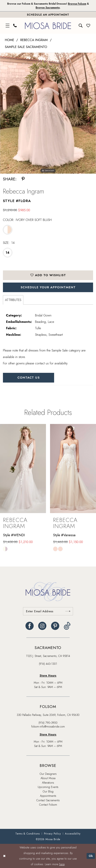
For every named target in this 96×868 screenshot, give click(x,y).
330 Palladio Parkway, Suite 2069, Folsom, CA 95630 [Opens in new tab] (48, 715)
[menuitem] (8, 26)
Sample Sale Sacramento (26, 47)
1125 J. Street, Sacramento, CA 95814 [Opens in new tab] (48, 656)
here (62, 864)
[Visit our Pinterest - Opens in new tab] (55, 626)
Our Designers (48, 774)
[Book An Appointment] (48, 15)
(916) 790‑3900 (48, 723)
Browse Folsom (77, 4)
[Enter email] (48, 611)
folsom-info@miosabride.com (48, 726)
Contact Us (29, 377)
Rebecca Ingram (34, 40)
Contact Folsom (48, 805)
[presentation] (23, 469)
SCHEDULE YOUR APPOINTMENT (48, 287)
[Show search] (81, 26)
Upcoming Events (48, 787)
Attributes (13, 300)
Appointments (48, 796)
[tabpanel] (48, 113)
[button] (8, 26)
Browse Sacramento (48, 8)
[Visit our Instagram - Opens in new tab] (42, 626)
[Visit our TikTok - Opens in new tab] (67, 626)
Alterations (48, 783)
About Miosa (48, 778)
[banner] (48, 26)
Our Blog (48, 791)
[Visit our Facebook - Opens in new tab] (30, 626)
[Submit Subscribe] (68, 611)
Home (9, 40)
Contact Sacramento (48, 800)
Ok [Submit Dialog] (91, 856)
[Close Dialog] (4, 856)
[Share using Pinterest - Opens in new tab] (23, 179)
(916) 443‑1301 (48, 664)
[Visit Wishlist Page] (88, 26)
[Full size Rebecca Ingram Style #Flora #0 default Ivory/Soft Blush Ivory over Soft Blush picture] (48, 113)
